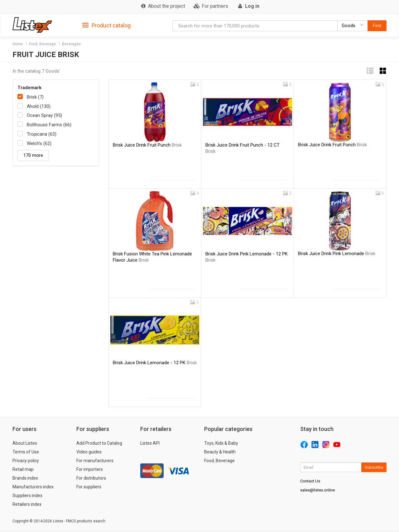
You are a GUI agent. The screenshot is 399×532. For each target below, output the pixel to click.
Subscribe (374, 467)
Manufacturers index (33, 487)
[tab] (106, 25)
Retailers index (27, 504)
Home (18, 44)
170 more (33, 155)
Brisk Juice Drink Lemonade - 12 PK (155, 363)
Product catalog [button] (106, 26)
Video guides (89, 452)
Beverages (71, 44)
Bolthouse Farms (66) (49, 125)
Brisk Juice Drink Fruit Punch (147, 145)
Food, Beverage (42, 44)
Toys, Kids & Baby (221, 443)
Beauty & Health (220, 452)
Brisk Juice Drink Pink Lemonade (337, 254)
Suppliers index (27, 496)
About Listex (25, 443)
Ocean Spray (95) (44, 115)
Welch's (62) (39, 143)
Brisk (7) (35, 97)
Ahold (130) (39, 106)
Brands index (25, 478)
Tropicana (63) (42, 134)
